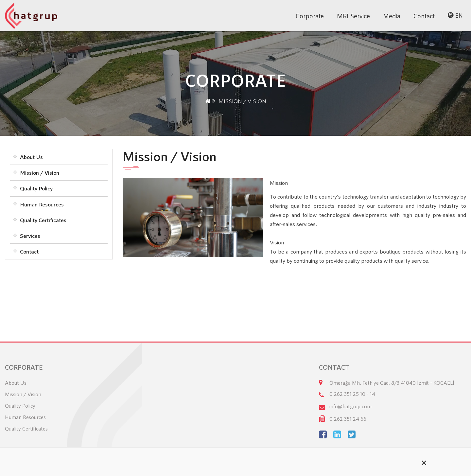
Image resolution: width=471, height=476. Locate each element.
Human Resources (42, 204)
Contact (424, 16)
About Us (31, 157)
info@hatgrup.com (350, 406)
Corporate (310, 16)
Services (30, 236)
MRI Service (353, 16)
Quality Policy (36, 188)
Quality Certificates (43, 220)
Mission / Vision (40, 172)
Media (392, 16)
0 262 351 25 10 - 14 (352, 394)
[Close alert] (424, 462)
